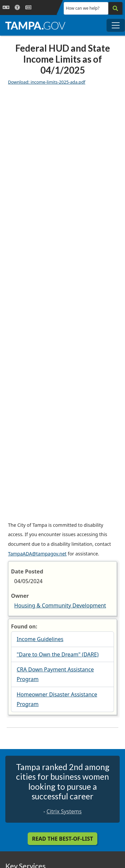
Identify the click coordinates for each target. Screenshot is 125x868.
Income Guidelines (40, 639)
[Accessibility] (17, 7)
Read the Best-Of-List (62, 839)
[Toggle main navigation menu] (116, 25)
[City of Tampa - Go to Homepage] (35, 25)
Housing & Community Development (60, 605)
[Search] (115, 8)
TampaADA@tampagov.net (37, 554)
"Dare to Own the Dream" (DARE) (58, 654)
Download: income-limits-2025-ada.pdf (47, 82)
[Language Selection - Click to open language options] (6, 7)
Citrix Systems (64, 811)
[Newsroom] (28, 7)
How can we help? (83, 8)
